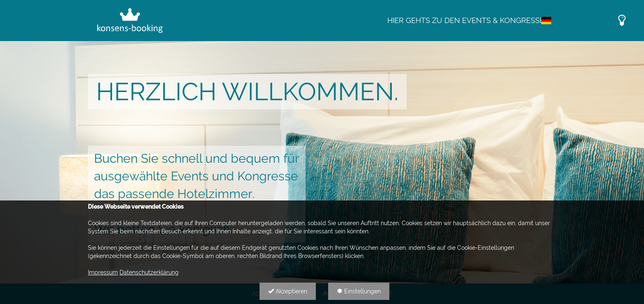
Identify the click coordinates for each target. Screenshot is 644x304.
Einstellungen (359, 291)
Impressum (103, 272)
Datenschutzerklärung (149, 272)
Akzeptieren (288, 291)
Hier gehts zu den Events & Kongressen (469, 20)
